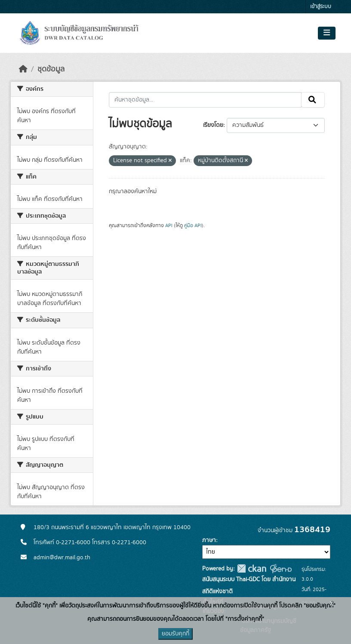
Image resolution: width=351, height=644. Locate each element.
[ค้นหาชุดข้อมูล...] (205, 100)
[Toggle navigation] (327, 33)
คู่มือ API (193, 225)
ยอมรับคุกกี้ (175, 634)
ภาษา (209, 540)
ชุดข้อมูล (51, 69)
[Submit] (313, 100)
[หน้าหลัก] (23, 69)
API (169, 225)
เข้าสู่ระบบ (321, 7)
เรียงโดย (213, 125)
